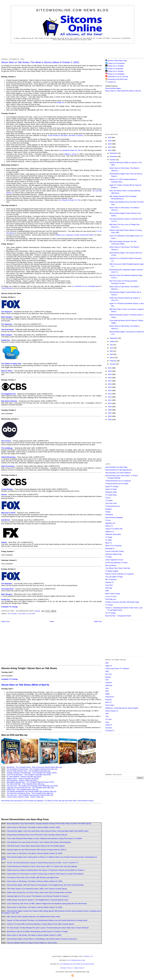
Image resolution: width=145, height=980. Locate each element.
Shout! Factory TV (112, 711)
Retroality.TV (110, 548)
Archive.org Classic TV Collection (117, 668)
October (113, 160)
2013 (110, 394)
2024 (110, 144)
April (112, 354)
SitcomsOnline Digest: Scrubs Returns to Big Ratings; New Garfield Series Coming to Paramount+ (42, 939)
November (114, 156)
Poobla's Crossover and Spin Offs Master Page (122, 602)
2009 (110, 407)
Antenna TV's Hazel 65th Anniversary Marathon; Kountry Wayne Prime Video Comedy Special (40, 924)
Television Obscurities (113, 534)
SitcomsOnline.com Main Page (116, 467)
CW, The (108, 674)
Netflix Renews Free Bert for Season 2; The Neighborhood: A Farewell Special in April (37, 900)
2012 (110, 397)
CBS (107, 671)
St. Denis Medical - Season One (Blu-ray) (21, 776)
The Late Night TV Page (114, 577)
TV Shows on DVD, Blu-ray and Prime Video (61, 801)
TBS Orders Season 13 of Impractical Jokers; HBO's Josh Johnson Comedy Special (37, 889)
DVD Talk (109, 588)
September (114, 338)
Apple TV (109, 666)
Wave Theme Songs (113, 594)
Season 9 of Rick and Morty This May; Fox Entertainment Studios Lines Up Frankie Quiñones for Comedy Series (47, 920)
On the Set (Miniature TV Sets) (116, 563)
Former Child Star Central (115, 551)
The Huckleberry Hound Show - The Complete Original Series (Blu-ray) (32, 769)
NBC (107, 691)
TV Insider (109, 500)
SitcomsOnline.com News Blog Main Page (77, 964)
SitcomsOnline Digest (113, 88)
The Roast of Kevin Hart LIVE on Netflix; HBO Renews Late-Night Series (33, 878)
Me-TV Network (111, 579)
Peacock (108, 700)
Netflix (108, 694)
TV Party (109, 557)
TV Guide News (111, 495)
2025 (110, 141)
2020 (110, 371)
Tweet (3, 288)
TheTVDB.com (111, 599)
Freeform (109, 683)
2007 (110, 413)
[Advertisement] (72, 51)
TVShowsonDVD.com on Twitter (117, 484)
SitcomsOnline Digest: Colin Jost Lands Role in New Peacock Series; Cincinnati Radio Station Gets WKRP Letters (48, 831)
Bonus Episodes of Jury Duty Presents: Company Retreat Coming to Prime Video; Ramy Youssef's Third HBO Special (49, 824)
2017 (110, 381)
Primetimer (109, 515)
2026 (110, 137)
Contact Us (111, 82)
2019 (110, 374)
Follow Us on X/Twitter (116, 66)
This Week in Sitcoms (27, 614)
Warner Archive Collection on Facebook (119, 574)
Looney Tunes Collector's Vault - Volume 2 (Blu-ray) (25, 797)
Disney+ (108, 677)
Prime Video (110, 705)
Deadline (109, 509)
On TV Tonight (110, 613)
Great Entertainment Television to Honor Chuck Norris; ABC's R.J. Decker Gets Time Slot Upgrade (42, 866)
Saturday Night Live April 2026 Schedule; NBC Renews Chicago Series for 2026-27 (37, 850)
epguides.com (110, 523)
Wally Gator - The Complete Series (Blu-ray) (22, 789)
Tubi (107, 716)
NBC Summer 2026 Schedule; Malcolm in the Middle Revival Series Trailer (34, 917)
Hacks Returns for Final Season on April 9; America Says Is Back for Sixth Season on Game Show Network (45, 874)
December (114, 153)
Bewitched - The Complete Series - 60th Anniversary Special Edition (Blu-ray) (34, 767)
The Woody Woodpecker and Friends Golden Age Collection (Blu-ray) (32, 791)
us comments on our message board (86, 286)
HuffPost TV (110, 532)
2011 (110, 400)
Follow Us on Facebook (116, 63)
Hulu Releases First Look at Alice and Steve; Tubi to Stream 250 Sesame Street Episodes (39, 842)
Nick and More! (111, 565)
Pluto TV (108, 702)
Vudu (107, 722)
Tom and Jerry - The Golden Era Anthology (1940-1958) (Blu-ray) (30, 786)
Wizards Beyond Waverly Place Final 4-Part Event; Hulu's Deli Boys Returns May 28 (37, 835)
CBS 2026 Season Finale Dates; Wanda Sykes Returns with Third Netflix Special (36, 846)
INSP (107, 591)
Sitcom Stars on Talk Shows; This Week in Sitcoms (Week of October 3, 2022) (40, 62)
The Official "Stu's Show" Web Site (118, 568)
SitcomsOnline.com (77, 960)
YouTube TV (110, 731)
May (112, 351)
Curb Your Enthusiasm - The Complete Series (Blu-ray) (26, 775)
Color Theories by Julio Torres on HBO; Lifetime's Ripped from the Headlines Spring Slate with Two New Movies (47, 904)
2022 (110, 150)
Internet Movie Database (114, 517)
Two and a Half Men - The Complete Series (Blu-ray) (25, 784)
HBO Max (109, 685)
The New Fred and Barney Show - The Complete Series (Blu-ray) (30, 793)
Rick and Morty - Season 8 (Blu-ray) (20, 780)
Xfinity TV (109, 725)
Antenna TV (110, 582)
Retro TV (109, 543)
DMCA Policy (80, 968)
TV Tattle (109, 540)
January (113, 364)
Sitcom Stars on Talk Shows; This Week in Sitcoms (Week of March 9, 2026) (34, 935)
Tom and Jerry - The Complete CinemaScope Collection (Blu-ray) (30, 795)
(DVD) (49, 775)
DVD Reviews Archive (86, 801)
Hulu (107, 688)
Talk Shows (12, 614)
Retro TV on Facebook (113, 546)
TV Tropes (109, 605)
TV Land (108, 719)
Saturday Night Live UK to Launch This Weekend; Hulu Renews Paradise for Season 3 (38, 896)
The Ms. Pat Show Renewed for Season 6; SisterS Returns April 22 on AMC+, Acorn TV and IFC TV (43, 863)
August (113, 341)
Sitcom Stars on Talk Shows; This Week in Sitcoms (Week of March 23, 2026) (35, 881)
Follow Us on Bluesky (116, 69)
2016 (110, 384)
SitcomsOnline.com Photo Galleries (118, 473)
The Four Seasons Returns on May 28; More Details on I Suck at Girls (32, 943)
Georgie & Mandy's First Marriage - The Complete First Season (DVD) (32, 773)
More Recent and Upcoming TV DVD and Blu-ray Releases (22, 801)
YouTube (109, 728)
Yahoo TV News (111, 489)
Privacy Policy (67, 968)
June (112, 348)
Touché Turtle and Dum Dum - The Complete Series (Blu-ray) (29, 771)
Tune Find (109, 585)
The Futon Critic (111, 503)
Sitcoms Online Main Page (116, 61)
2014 (110, 390)
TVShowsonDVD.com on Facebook (118, 481)
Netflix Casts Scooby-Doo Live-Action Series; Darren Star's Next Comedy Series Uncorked (39, 892)
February (113, 361)
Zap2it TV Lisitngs (112, 486)
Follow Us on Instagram (116, 74)
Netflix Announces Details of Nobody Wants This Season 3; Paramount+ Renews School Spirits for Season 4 (46, 870)
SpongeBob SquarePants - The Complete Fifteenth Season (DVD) (30, 782)
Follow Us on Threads (116, 71)
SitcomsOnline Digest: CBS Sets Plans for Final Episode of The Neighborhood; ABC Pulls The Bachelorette (45, 885)
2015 (110, 387)
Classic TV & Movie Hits (114, 529)
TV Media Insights (112, 571)
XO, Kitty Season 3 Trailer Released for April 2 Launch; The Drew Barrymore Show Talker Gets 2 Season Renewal (48, 928)
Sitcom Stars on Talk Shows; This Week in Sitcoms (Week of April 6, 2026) (33, 827)
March (112, 358)
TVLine (108, 498)
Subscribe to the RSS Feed (118, 79)
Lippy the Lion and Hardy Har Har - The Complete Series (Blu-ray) (30, 788)
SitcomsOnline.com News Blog (72, 10)
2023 (110, 147)
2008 (110, 410)
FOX (107, 680)
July (111, 345)
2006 (110, 416)
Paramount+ (110, 697)
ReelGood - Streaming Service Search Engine (122, 708)
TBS (107, 714)
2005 (110, 420)
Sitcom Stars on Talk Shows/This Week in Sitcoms (123, 91)
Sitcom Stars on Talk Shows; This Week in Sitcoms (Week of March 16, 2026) (35, 907)
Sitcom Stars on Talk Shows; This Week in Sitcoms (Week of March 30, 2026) (35, 853)
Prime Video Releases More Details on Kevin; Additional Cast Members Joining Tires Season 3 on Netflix (44, 838)
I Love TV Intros (111, 596)
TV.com (108, 520)
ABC (107, 663)
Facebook (9, 288)
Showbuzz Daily (111, 492)
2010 (110, 403)
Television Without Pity (113, 554)
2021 (110, 368)
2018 (110, 378)
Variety (108, 512)
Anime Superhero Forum (114, 560)
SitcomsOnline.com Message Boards (119, 470)
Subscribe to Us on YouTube (118, 77)
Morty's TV (109, 526)
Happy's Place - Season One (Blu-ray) (20, 778)
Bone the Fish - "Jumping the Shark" (118, 616)
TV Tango (109, 537)
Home (52, 621)
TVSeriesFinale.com (113, 506)
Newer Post (5, 621)
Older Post (98, 621)
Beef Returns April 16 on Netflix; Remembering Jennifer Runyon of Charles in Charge (37, 931)
